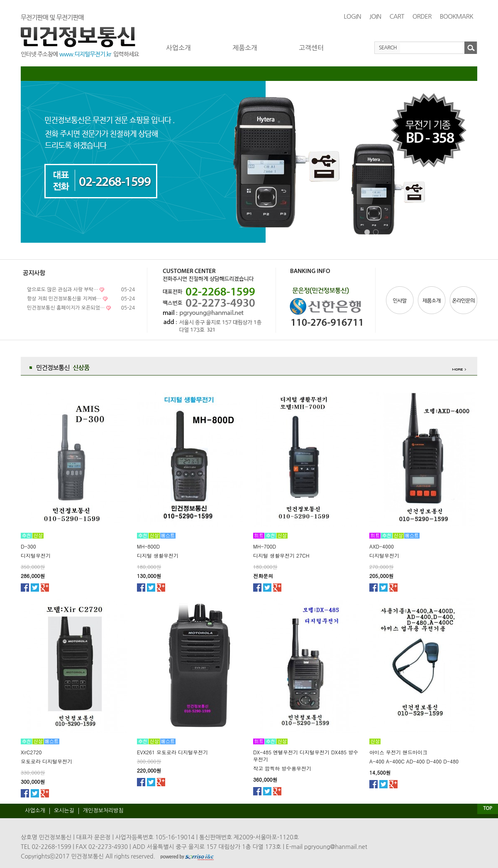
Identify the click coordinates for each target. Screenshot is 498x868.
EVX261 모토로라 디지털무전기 (172, 752)
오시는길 (64, 811)
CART (397, 16)
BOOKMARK (456, 16)
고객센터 (311, 48)
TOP (487, 808)
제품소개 (245, 48)
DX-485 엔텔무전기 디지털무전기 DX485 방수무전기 (306, 756)
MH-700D (265, 546)
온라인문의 (463, 300)
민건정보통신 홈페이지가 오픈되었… (66, 308)
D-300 (28, 546)
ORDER (422, 16)
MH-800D (148, 546)
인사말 (401, 300)
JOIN (375, 16)
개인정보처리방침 (103, 811)
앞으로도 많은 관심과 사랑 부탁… (62, 290)
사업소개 (178, 48)
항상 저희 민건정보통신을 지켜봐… (64, 299)
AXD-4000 (382, 546)
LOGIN (352, 16)
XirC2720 (31, 752)
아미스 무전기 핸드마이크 (398, 752)
